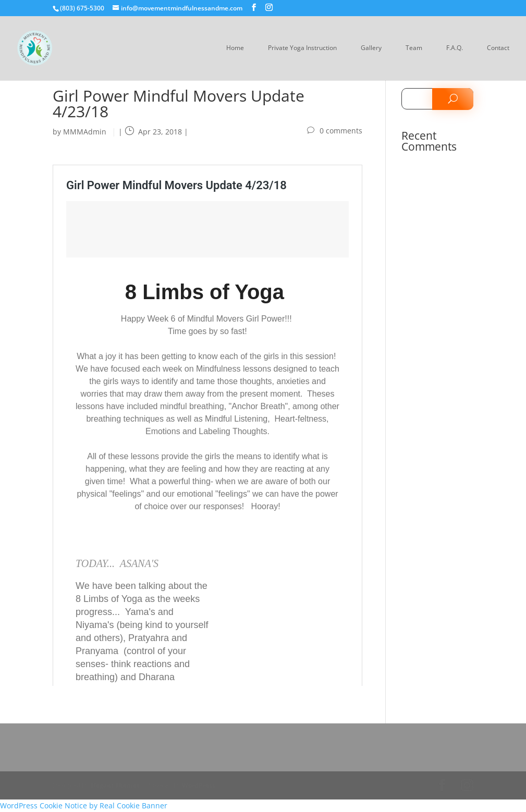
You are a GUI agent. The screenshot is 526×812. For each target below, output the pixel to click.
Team (414, 48)
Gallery (371, 48)
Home (235, 48)
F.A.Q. (455, 48)
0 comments (341, 131)
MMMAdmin (85, 132)
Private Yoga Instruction (302, 48)
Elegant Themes (115, 785)
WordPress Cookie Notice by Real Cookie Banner (84, 805)
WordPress (199, 785)
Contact (498, 48)
